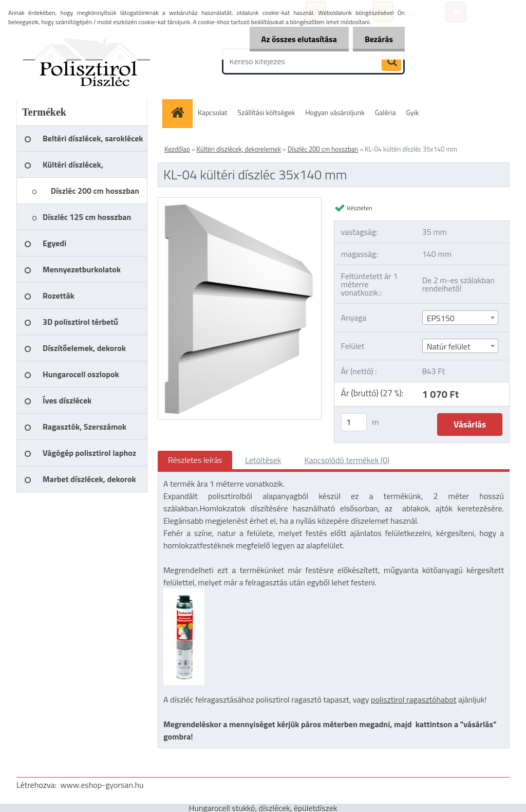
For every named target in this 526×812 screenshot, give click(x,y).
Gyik (413, 112)
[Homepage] (181, 112)
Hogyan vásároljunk (335, 112)
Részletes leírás (195, 460)
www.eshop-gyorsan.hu (102, 785)
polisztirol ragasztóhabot (414, 699)
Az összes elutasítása (296, 39)
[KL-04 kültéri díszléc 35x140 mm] (240, 202)
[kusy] (354, 422)
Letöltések (263, 460)
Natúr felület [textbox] (449, 346)
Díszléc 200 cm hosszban (323, 149)
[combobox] (460, 318)
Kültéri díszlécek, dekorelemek (239, 149)
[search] (391, 62)
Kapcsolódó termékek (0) (347, 460)
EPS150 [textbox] (441, 318)
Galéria (386, 112)
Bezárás (378, 39)
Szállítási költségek (267, 112)
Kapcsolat (213, 112)
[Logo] (87, 61)
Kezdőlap (177, 149)
